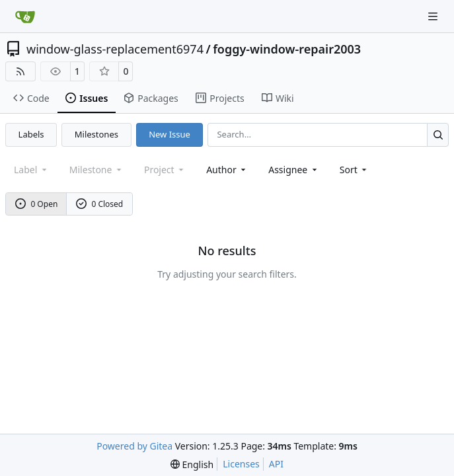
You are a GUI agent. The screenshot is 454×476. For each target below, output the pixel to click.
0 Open (37, 204)
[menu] (355, 170)
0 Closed (100, 204)
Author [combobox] (227, 170)
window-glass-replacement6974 (115, 49)
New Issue (170, 134)
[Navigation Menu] (434, 16)
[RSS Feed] (20, 71)
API (276, 464)
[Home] (25, 17)
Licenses (241, 464)
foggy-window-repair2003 (287, 49)
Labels (31, 134)
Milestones (96, 134)
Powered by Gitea (134, 446)
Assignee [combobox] (294, 170)
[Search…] (438, 135)
